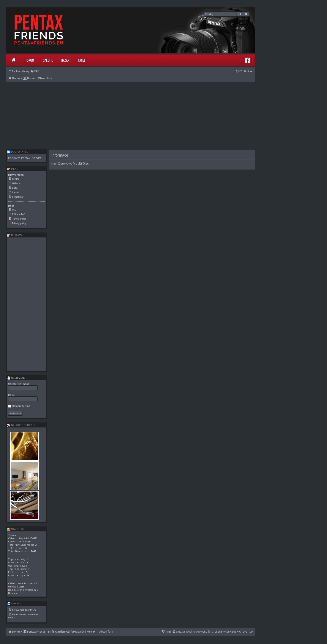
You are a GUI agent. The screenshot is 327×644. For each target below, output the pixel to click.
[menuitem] (35, 71)
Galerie (48, 60)
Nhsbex (13, 593)
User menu (16, 378)
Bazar (65, 60)
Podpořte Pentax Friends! (24, 158)
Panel (82, 60)
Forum (30, 60)
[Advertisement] (130, 115)
